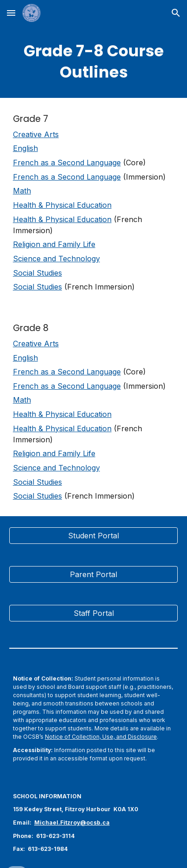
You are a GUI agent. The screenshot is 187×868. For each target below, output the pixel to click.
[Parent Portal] (93, 574)
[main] (93, 62)
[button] (11, 13)
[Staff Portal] (93, 613)
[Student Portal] (93, 536)
